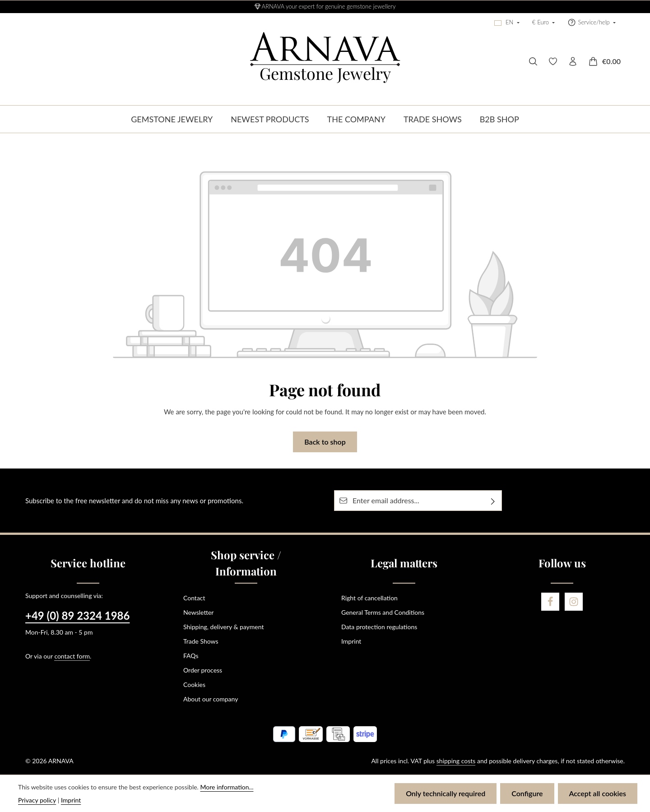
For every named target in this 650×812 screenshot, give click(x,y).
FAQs (191, 656)
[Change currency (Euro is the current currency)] (544, 23)
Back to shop (325, 442)
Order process (203, 670)
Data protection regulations (379, 627)
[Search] (533, 61)
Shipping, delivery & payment (223, 627)
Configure (527, 793)
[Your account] (573, 61)
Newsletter (198, 612)
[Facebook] (550, 602)
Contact (194, 598)
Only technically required (446, 793)
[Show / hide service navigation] (592, 23)
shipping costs (456, 761)
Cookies (194, 684)
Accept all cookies (598, 793)
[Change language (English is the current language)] (507, 23)
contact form (72, 656)
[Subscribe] (493, 501)
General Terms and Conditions (383, 612)
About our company (211, 699)
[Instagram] (574, 602)
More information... (227, 787)
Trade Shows (201, 641)
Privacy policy (37, 800)
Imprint (351, 641)
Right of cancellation (369, 598)
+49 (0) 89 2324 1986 (77, 615)
